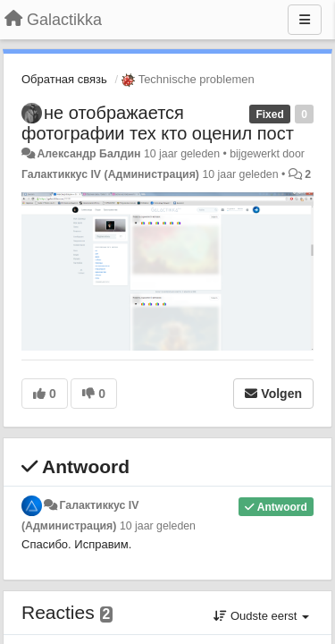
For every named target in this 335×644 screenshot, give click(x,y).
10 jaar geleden (158, 526)
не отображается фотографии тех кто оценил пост (158, 123)
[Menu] (305, 20)
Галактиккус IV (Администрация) (110, 174)
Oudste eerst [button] (261, 616)
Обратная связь (64, 79)
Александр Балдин (88, 154)
